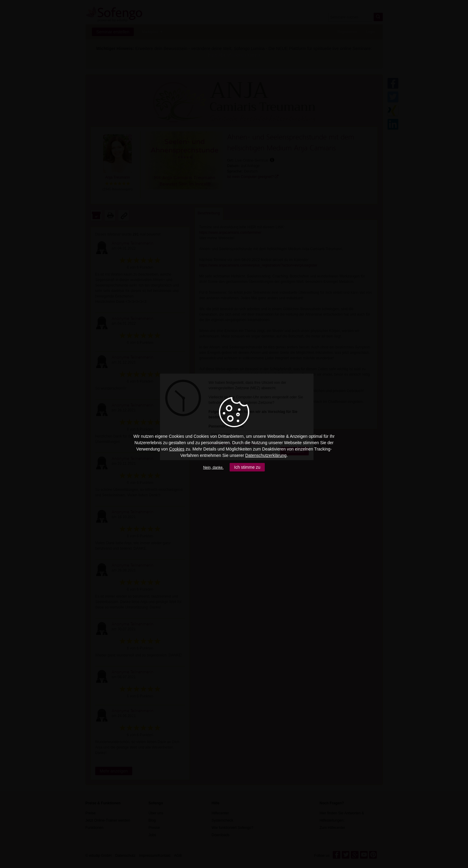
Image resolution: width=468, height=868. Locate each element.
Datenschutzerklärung (266, 455)
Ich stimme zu (247, 467)
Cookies (177, 449)
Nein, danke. (213, 468)
